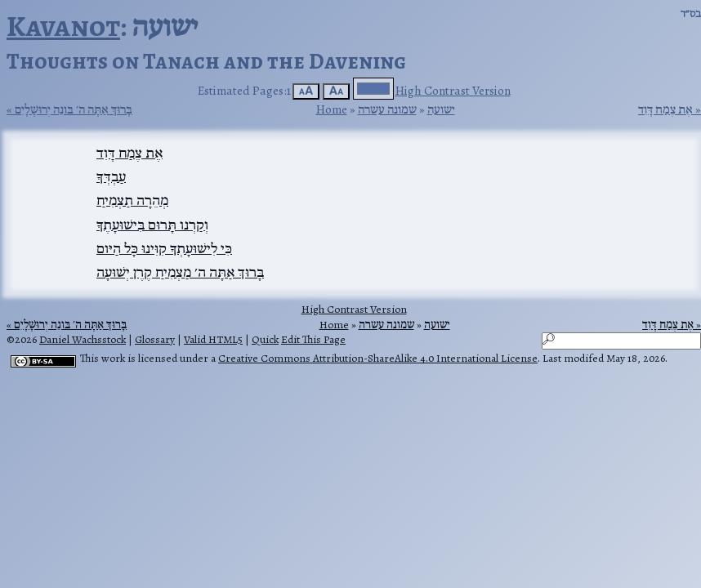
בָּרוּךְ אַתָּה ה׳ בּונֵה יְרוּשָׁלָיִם (74, 109)
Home (332, 109)
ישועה (441, 109)
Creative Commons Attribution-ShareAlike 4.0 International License (378, 358)
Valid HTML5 (213, 339)
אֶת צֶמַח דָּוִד (665, 109)
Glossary (155, 339)
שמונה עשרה (387, 109)
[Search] (621, 341)
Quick (265, 339)
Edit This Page (313, 339)
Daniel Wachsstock (83, 339)
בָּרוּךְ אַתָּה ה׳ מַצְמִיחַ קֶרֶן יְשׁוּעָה (180, 272)
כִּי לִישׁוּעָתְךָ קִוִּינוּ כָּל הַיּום (164, 248)
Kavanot (63, 26)
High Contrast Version (453, 90)
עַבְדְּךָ (111, 176)
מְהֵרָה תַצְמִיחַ (132, 200)
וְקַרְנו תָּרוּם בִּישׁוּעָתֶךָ (152, 225)
